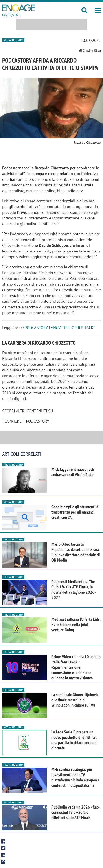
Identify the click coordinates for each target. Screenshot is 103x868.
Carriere (13, 421)
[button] (98, 11)
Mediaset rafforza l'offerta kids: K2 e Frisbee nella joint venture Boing (76, 625)
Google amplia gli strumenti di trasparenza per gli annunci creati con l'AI (75, 512)
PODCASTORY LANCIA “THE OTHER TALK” (60, 328)
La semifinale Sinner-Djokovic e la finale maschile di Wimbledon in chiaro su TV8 (75, 700)
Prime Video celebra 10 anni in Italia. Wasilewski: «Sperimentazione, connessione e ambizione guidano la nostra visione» (76, 667)
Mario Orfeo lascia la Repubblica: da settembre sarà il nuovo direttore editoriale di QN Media (76, 552)
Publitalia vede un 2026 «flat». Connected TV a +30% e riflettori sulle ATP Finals (76, 812)
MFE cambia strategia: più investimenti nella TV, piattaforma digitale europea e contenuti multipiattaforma (76, 777)
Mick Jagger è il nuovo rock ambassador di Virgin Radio (73, 472)
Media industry (13, 40)
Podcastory (38, 421)
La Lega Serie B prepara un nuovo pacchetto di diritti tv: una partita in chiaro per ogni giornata (74, 740)
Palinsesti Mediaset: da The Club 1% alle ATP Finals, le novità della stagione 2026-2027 (74, 590)
